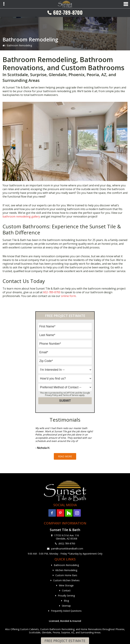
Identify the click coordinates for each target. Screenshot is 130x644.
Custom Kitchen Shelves (66, 580)
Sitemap (66, 606)
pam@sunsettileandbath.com (67, 549)
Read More (65, 456)
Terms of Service (71, 395)
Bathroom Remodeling (66, 565)
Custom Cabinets (29, 629)
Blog (66, 601)
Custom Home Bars (66, 575)
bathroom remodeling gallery (21, 216)
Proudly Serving (66, 596)
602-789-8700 (68, 12)
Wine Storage (66, 585)
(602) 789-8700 (67, 543)
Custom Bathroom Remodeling (57, 629)
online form (68, 296)
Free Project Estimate (65, 641)
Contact (66, 590)
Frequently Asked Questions (66, 611)
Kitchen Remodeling (66, 570)
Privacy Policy (51, 395)
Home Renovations (91, 629)
